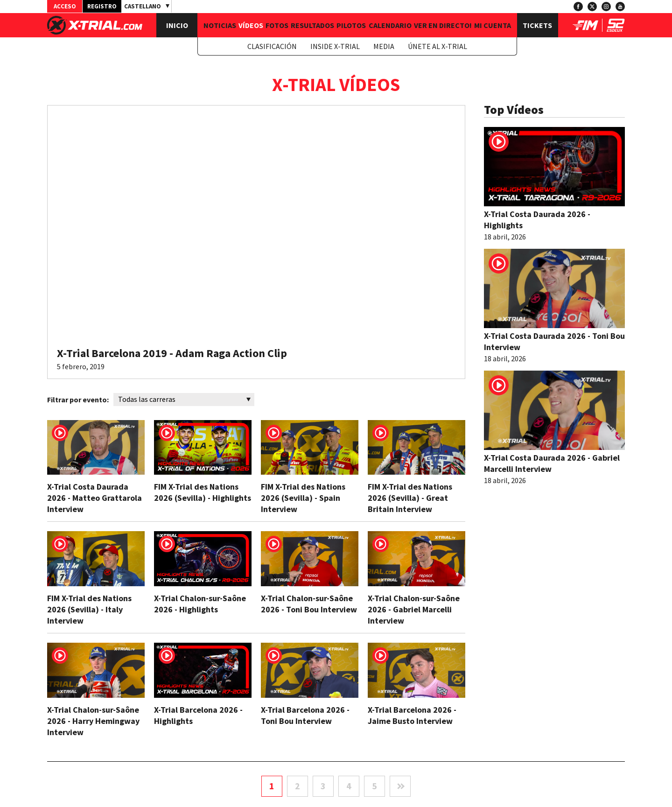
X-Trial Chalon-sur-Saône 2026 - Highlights (200, 604)
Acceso (65, 6)
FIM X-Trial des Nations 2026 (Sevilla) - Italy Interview (89, 609)
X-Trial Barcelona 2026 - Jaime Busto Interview (412, 715)
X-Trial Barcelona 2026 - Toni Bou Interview (305, 715)
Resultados (312, 25)
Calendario (390, 25)
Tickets (537, 25)
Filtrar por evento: (78, 400)
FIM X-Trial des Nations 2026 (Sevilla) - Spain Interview (303, 498)
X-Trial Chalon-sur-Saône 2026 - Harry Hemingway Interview (93, 721)
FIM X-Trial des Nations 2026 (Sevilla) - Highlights (203, 492)
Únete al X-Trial (437, 46)
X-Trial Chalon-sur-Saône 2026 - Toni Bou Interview (309, 604)
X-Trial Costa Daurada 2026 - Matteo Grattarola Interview (94, 498)
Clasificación (272, 46)
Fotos (277, 25)
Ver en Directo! (443, 25)
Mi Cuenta (493, 25)
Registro (102, 6)
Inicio (177, 25)
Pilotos (351, 25)
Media (384, 46)
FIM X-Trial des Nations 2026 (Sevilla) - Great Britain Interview (410, 498)
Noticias (220, 25)
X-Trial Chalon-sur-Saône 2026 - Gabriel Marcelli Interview (414, 609)
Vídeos (251, 25)
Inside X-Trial (335, 46)
